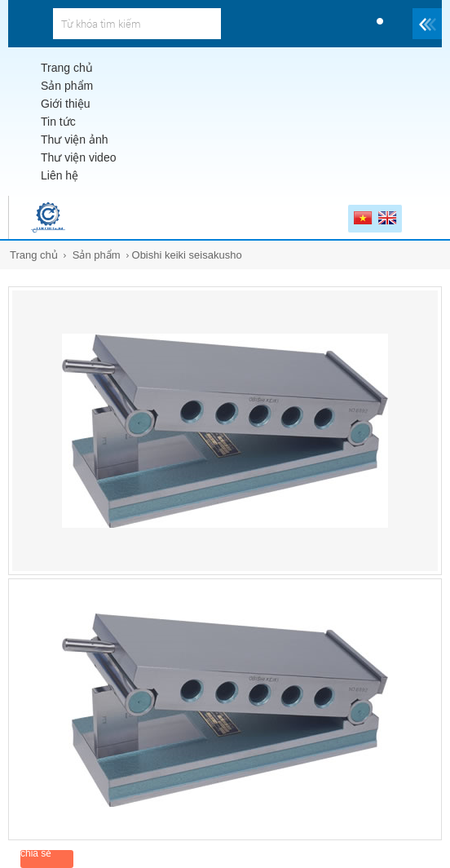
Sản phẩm (97, 255)
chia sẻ (36, 853)
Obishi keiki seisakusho (187, 255)
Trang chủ (34, 255)
